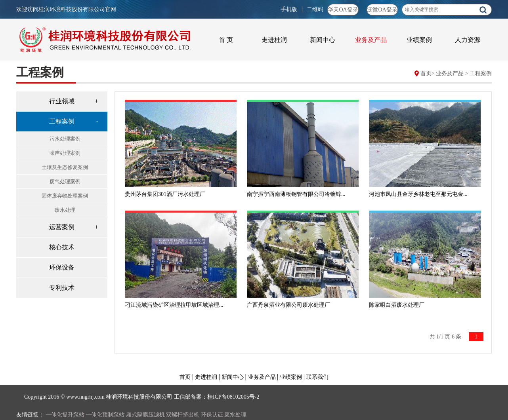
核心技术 (62, 247)
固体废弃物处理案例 (65, 196)
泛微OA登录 (382, 10)
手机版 (290, 9)
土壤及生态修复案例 (65, 167)
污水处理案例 (65, 139)
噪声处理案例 (65, 153)
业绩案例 (419, 40)
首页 (426, 73)
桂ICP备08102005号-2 (233, 397)
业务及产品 (371, 40)
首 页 (226, 40)
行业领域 (62, 101)
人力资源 (468, 40)
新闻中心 (323, 40)
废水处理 (65, 210)
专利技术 (62, 288)
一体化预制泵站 (105, 415)
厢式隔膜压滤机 (145, 415)
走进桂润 (274, 40)
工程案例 (481, 73)
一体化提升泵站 (65, 415)
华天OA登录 (343, 10)
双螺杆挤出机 (183, 415)
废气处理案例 (65, 181)
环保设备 (62, 267)
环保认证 (212, 415)
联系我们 (317, 377)
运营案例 (62, 227)
